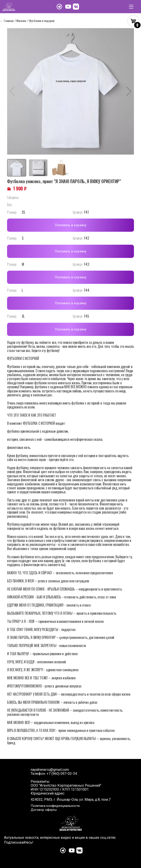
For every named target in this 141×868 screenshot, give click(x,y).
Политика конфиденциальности (55, 806)
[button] (129, 91)
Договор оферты (44, 810)
